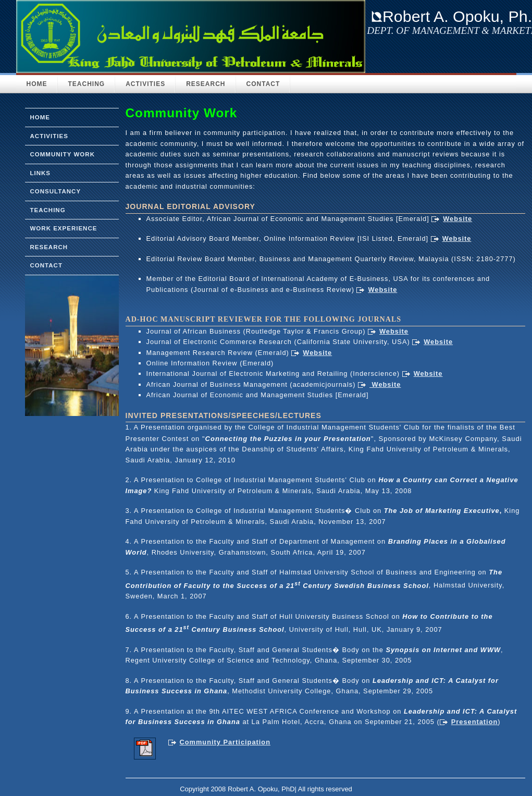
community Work (63, 154)
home (40, 117)
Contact (263, 84)
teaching (48, 210)
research (49, 247)
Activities (145, 84)
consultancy (56, 191)
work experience (64, 228)
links (41, 173)
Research (206, 84)
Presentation (475, 722)
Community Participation (225, 742)
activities (49, 136)
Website (457, 219)
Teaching (87, 84)
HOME (37, 84)
